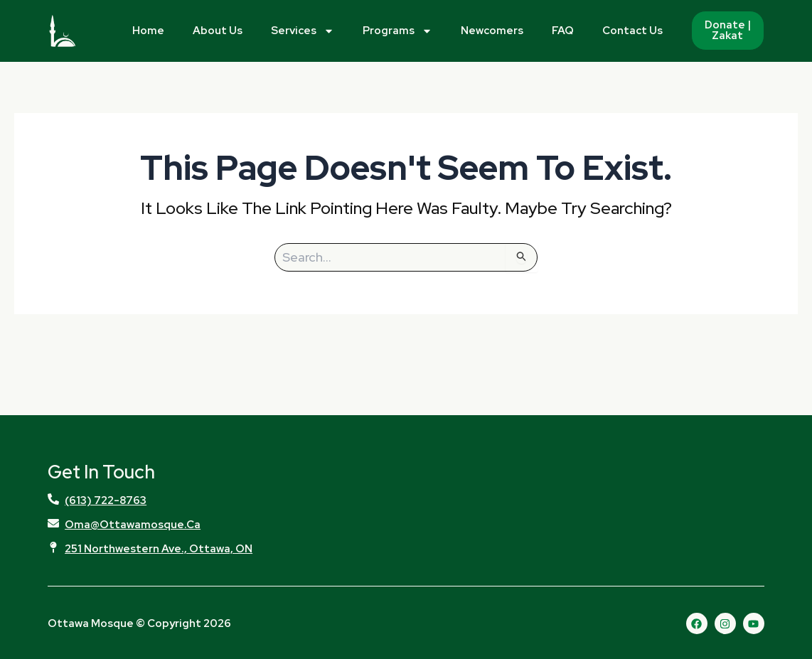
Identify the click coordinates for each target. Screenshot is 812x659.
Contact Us (632, 31)
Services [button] (303, 31)
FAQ (563, 31)
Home (148, 31)
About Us (218, 31)
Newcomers (492, 31)
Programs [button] (397, 31)
